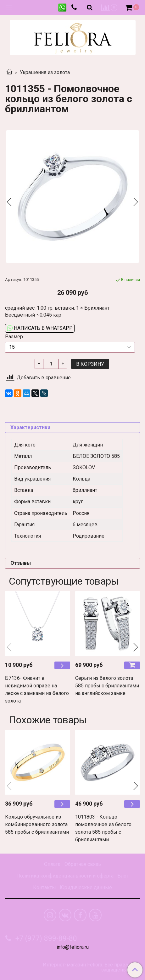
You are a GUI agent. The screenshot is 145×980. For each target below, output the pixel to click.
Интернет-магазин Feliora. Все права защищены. (85, 967)
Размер (14, 337)
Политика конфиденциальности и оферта (65, 876)
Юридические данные (86, 887)
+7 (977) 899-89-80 (45, 939)
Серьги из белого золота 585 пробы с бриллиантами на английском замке (107, 686)
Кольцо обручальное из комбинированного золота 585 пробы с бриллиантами (37, 824)
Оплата (52, 864)
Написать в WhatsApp (40, 328)
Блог (123, 876)
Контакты (45, 887)
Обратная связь (83, 864)
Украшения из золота (45, 72)
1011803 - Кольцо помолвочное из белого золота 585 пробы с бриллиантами (103, 828)
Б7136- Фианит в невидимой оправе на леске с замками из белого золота (37, 689)
